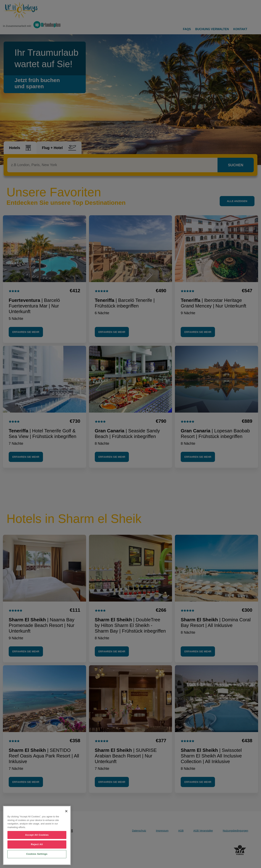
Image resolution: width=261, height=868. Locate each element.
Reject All (37, 844)
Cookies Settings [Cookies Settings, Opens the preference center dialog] (37, 854)
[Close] (66, 811)
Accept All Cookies (37, 835)
